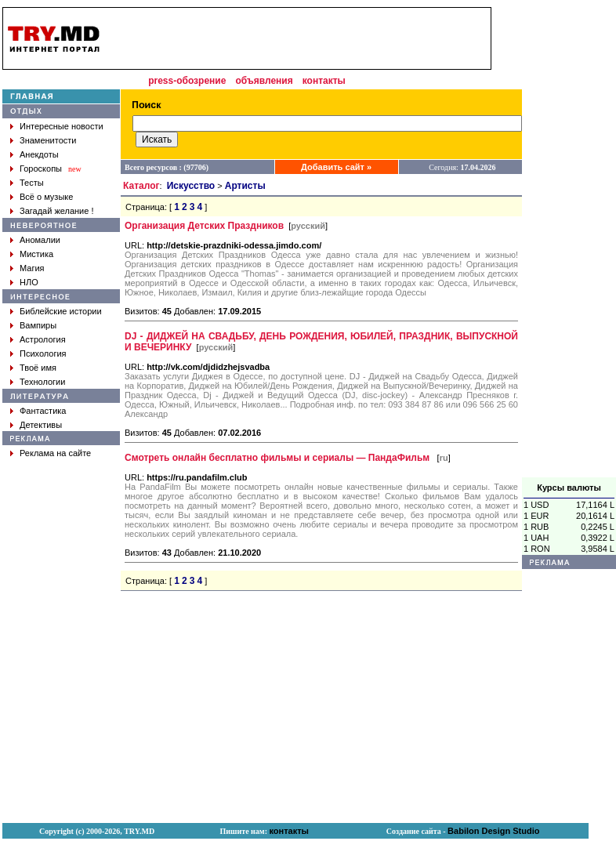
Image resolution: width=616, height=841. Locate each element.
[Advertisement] (301, 38)
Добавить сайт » (336, 167)
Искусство (191, 186)
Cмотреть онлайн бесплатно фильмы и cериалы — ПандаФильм (278, 458)
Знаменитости (48, 140)
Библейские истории (61, 311)
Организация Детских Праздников (204, 226)
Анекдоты (39, 154)
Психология (43, 353)
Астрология (43, 339)
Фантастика (43, 411)
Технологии (42, 382)
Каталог (141, 186)
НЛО (29, 282)
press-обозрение (187, 81)
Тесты (32, 183)
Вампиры (38, 325)
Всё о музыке (46, 197)
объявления (264, 81)
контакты (324, 81)
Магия (32, 268)
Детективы (41, 425)
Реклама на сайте (55, 453)
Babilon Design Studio (493, 831)
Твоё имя (38, 368)
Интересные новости (62, 126)
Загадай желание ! (56, 211)
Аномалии (40, 240)
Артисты (245, 186)
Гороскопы (41, 169)
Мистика (36, 254)
